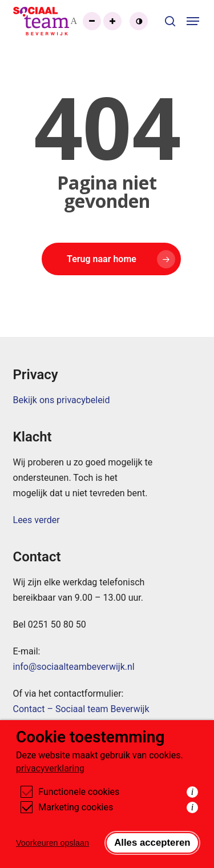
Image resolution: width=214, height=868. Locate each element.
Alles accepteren (152, 843)
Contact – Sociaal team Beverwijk (81, 709)
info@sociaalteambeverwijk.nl (74, 667)
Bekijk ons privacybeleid (62, 400)
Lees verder (37, 520)
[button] (194, 21)
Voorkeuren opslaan (53, 843)
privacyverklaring (50, 768)
